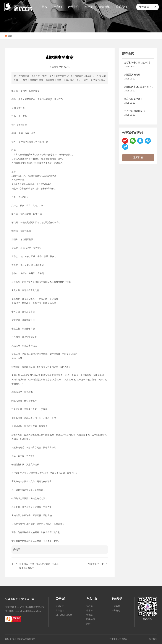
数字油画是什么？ (133, 99)
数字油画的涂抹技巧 (135, 111)
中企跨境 (123, 639)
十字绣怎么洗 (92, 564)
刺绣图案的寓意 (132, 75)
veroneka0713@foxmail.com (29, 611)
